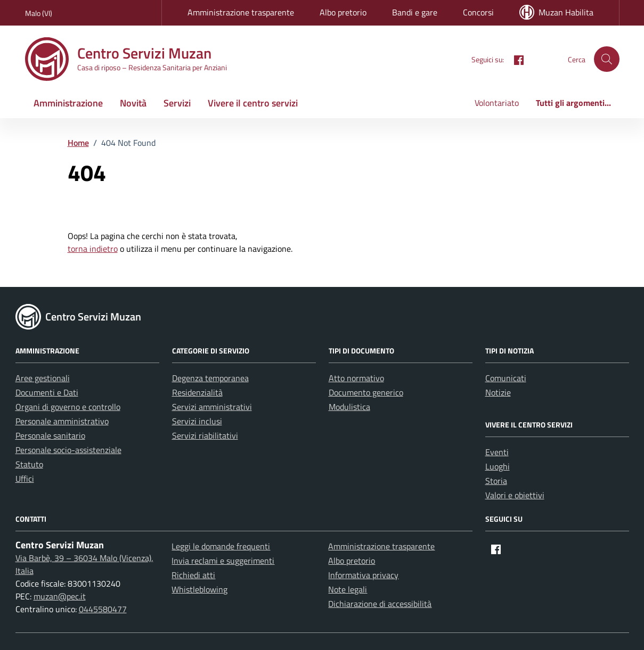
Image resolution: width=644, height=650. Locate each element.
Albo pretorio (343, 12)
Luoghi (498, 466)
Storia (496, 481)
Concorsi (478, 12)
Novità (133, 103)
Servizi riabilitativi (205, 435)
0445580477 (103, 609)
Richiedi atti (193, 575)
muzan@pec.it (60, 596)
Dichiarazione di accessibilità (380, 604)
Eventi (497, 452)
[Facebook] (515, 59)
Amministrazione (68, 103)
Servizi (177, 103)
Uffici (25, 479)
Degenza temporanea (210, 378)
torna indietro (93, 249)
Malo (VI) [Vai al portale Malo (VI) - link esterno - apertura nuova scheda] (39, 13)
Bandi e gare (415, 12)
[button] (607, 59)
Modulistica (349, 407)
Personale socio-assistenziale (68, 450)
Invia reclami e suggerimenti (223, 561)
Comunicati (506, 378)
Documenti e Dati (47, 392)
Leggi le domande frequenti (221, 546)
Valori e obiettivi (515, 495)
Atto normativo (356, 378)
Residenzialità (197, 392)
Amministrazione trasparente (241, 12)
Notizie (498, 392)
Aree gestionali (43, 378)
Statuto (29, 464)
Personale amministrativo (62, 421)
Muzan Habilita (556, 12)
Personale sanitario (50, 435)
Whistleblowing (199, 589)
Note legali (348, 589)
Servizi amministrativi (212, 407)
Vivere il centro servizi (253, 103)
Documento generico (366, 392)
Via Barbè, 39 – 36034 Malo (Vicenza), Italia (84, 564)
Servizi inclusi (197, 421)
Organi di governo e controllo (68, 407)
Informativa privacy (363, 575)
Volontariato (497, 103)
